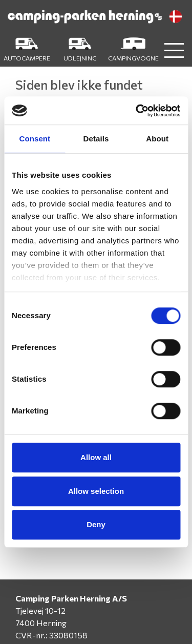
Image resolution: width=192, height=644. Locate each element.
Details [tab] (96, 139)
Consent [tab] (35, 139)
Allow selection (96, 491)
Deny (96, 524)
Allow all (96, 457)
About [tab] (157, 139)
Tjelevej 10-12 (40, 610)
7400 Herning (41, 623)
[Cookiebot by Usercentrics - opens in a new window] (137, 111)
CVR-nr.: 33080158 (51, 635)
